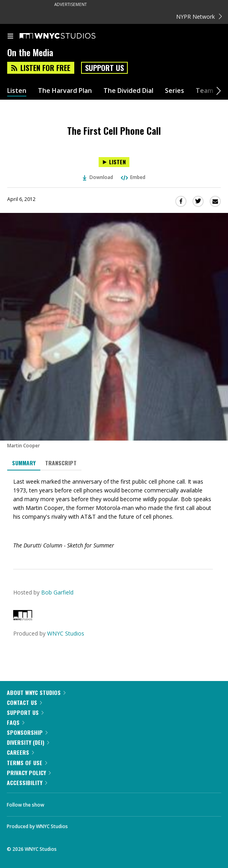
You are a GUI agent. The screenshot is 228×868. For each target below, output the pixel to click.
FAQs (16, 722)
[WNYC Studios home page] (67, 36)
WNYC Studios (66, 633)
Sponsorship (27, 732)
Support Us (104, 68)
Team (204, 91)
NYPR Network (199, 17)
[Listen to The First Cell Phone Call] (114, 162)
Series (174, 91)
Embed (133, 177)
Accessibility (27, 782)
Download (98, 177)
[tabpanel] (114, 514)
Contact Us (24, 702)
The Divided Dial (128, 91)
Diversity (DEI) (28, 742)
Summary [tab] (24, 463)
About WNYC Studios (36, 692)
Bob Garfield (57, 592)
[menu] (10, 37)
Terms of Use (27, 763)
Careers (20, 752)
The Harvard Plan (65, 91)
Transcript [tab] (61, 463)
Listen (17, 91)
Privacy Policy (29, 773)
